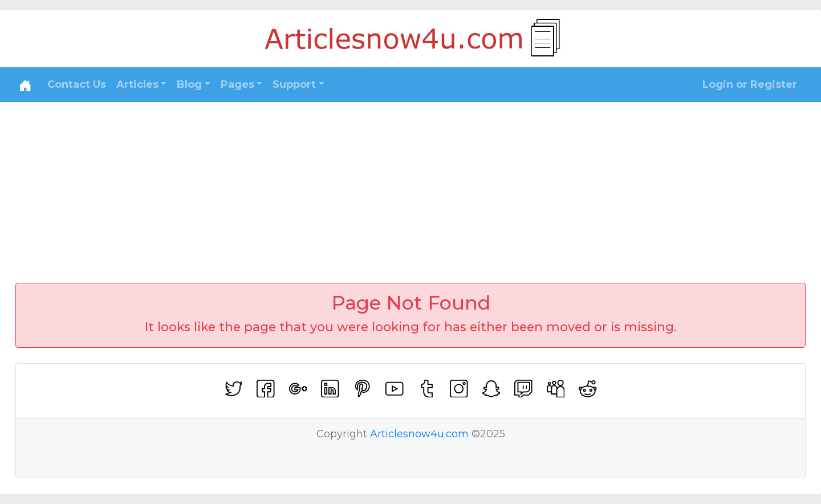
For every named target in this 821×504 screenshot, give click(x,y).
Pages (237, 84)
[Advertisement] (410, 188)
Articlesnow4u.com (419, 434)
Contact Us (77, 84)
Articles (137, 84)
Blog (189, 84)
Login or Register (750, 84)
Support (294, 84)
